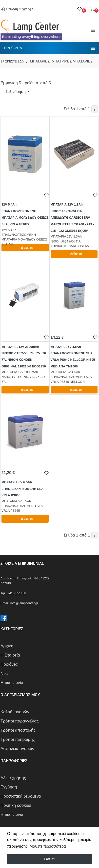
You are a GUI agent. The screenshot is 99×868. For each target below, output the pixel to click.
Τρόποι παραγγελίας (20, 721)
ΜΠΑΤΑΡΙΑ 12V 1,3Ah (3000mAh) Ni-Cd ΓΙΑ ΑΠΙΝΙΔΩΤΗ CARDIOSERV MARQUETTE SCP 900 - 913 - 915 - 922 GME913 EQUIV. (72, 218)
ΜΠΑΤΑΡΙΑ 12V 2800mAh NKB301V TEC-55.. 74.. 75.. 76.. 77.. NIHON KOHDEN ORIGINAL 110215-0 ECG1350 (25, 357)
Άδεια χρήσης (13, 778)
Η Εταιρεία (10, 655)
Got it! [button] (49, 859)
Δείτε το (25, 247)
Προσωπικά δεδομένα (21, 796)
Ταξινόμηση (16, 92)
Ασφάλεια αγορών (17, 749)
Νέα (4, 673)
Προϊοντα (13, 48)
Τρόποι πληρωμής (18, 739)
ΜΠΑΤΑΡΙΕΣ (37, 61)
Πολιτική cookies (16, 805)
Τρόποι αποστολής (18, 730)
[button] (94, 9)
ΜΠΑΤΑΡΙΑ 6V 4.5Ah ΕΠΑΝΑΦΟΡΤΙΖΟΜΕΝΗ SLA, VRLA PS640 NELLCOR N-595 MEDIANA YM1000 (73, 357)
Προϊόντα (9, 664)
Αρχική (7, 646)
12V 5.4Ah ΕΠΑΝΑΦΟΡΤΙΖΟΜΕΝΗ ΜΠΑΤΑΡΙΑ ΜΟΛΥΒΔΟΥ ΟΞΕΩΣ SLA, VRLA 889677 (25, 214)
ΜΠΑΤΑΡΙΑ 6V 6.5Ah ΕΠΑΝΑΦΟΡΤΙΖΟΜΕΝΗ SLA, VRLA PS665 (23, 489)
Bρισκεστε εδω (12, 61)
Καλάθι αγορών (15, 712)
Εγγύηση (9, 787)
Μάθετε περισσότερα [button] (48, 846)
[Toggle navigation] (93, 30)
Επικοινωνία (12, 683)
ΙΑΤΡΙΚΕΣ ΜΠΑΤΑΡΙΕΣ (72, 61)
